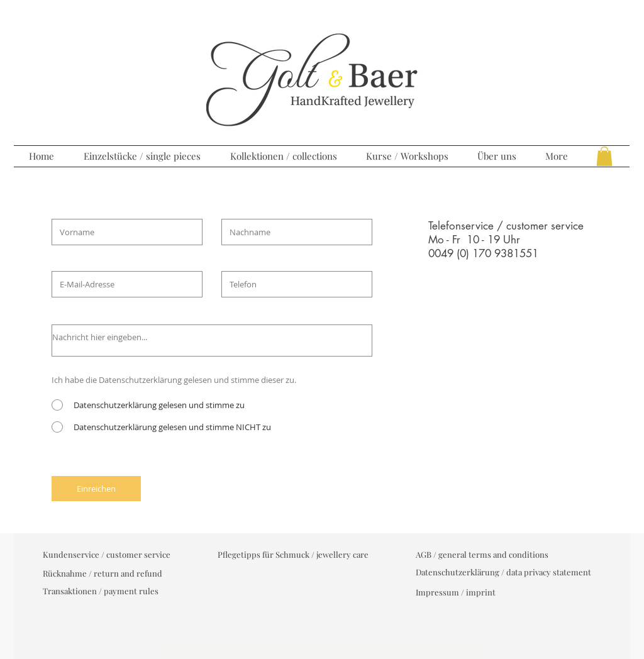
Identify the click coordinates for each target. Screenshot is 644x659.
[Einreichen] (96, 489)
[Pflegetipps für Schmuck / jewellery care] (293, 555)
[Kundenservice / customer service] (107, 555)
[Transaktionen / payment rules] (101, 591)
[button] (604, 156)
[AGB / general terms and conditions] (482, 555)
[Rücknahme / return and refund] (103, 573)
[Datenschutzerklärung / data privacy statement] (503, 572)
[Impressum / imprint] (456, 592)
